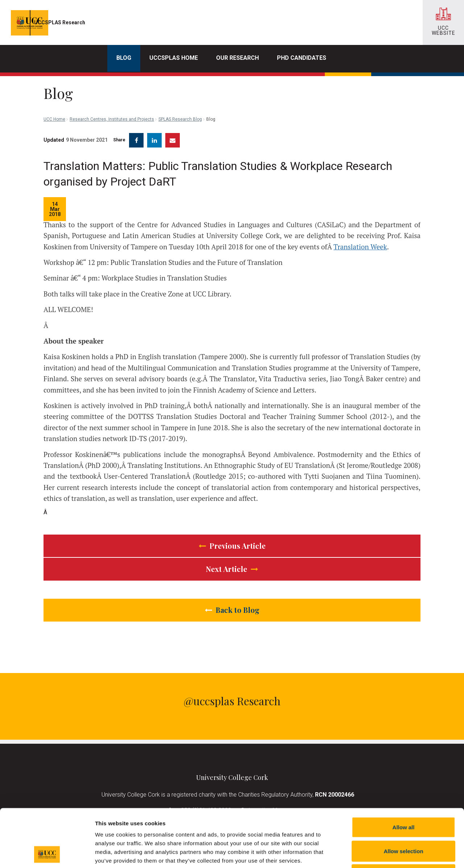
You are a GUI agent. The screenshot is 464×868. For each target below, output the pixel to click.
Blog (124, 58)
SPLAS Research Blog (180, 87)
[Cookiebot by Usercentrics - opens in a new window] (47, 854)
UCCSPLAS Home (174, 58)
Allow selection (403, 797)
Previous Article (232, 540)
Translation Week (360, 241)
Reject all (403, 820)
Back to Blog (232, 604)
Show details (380, 854)
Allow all (404, 773)
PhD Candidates (302, 58)
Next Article (232, 563)
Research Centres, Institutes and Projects (112, 87)
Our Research (237, 58)
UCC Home (54, 87)
